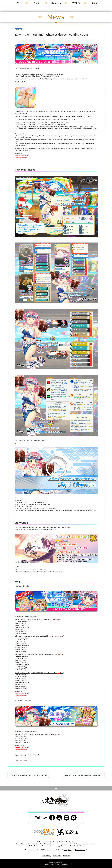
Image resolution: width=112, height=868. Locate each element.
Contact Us (67, 856)
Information (24, 761)
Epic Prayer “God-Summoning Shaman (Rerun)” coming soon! (28, 775)
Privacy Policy (68, 850)
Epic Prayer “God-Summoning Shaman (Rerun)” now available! (84, 775)
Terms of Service (81, 850)
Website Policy (47, 856)
